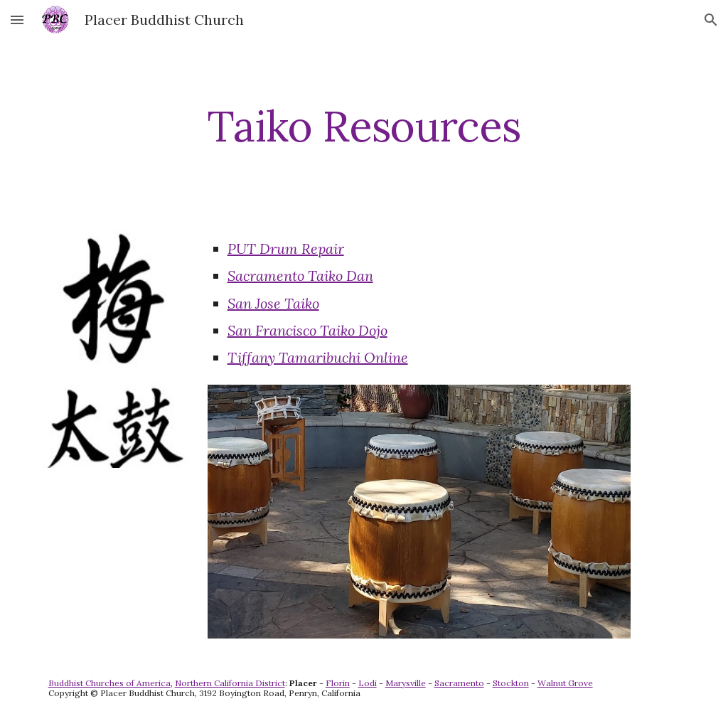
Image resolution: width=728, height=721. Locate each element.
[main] (364, 126)
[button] (17, 20)
